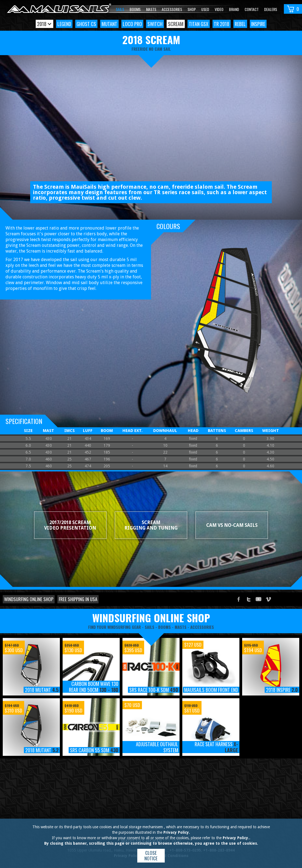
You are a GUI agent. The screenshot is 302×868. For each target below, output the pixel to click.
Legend (64, 24)
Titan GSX (199, 24)
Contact (252, 9)
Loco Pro (132, 24)
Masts (151, 9)
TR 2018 (222, 24)
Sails (120, 9)
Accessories (172, 9)
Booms (135, 9)
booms (164, 627)
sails (149, 627)
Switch (155, 24)
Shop (192, 9)
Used (205, 9)
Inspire (258, 24)
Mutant (109, 24)
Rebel (240, 24)
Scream (176, 24)
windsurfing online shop (151, 618)
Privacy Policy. (177, 832)
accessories (202, 627)
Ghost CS (86, 24)
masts (181, 627)
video (219, 9)
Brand (234, 9)
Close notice (151, 856)
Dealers (271, 9)
